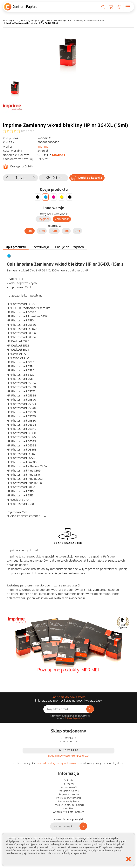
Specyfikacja (40, 247)
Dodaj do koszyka (90, 178)
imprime (43, 147)
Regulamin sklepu (68, 791)
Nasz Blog (69, 808)
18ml (42, 231)
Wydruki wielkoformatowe (69, 812)
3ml (66, 231)
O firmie (69, 780)
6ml (77, 231)
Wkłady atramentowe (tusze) (90, 21)
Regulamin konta (69, 794)
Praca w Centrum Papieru (69, 805)
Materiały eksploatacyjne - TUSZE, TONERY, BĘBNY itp (47, 21)
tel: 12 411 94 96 (68, 750)
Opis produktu (16, 247)
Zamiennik (62, 219)
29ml (54, 231)
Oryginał (43, 219)
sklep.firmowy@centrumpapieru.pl (69, 756)
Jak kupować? (68, 787)
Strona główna (10, 21)
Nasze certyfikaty (69, 801)
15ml (30, 231)
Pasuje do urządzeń (70, 247)
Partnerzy (68, 784)
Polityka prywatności (69, 798)
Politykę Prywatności (75, 718)
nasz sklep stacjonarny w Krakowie (57, 763)
